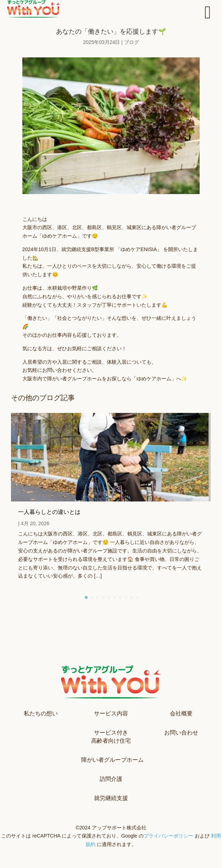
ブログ (132, 42)
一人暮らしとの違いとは (49, 512)
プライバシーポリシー (168, 836)
